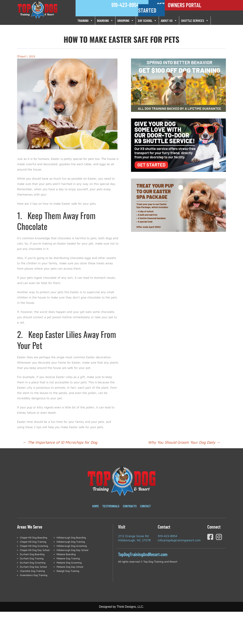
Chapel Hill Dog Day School (35, 550)
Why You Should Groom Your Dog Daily (184, 442)
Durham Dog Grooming (33, 563)
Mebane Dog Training (68, 558)
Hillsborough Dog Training (71, 542)
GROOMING (126, 21)
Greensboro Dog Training (34, 575)
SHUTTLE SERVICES (195, 21)
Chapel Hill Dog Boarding (34, 537)
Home (96, 506)
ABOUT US (169, 21)
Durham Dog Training (32, 558)
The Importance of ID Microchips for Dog (60, 442)
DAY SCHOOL (147, 21)
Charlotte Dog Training (32, 571)
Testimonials (111, 506)
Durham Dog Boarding (32, 554)
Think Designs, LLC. (130, 607)
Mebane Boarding (66, 554)
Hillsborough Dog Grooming (72, 546)
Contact (145, 506)
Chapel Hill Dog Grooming (34, 546)
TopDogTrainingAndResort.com (143, 554)
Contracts (130, 506)
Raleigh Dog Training (68, 571)
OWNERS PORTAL (185, 5)
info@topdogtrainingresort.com (179, 540)
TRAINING (85, 21)
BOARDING (105, 21)
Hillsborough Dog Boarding (71, 537)
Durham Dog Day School (33, 567)
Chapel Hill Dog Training (33, 542)
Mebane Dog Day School (70, 567)
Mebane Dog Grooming (69, 563)
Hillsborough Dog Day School (72, 550)
